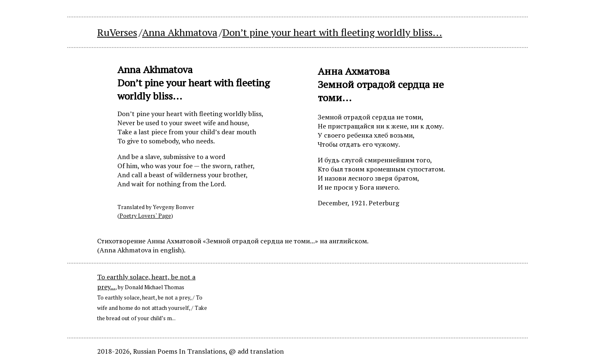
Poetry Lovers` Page (145, 216)
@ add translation (256, 351)
